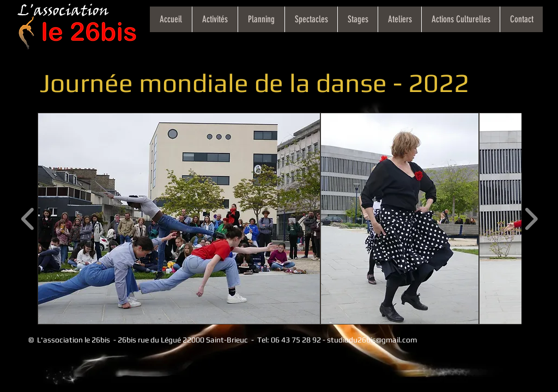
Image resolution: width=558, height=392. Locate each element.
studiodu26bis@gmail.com (372, 340)
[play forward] (531, 219)
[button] (179, 219)
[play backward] (28, 219)
